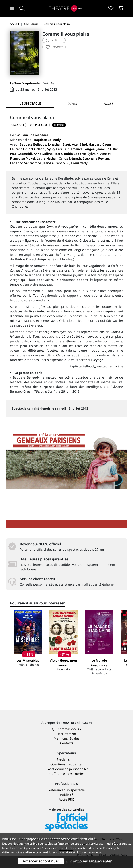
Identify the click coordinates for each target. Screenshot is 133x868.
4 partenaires (32, 848)
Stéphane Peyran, (96, 158)
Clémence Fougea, (82, 149)
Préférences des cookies (66, 774)
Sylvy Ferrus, (57, 149)
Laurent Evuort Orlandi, (28, 149)
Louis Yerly (79, 163)
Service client (66, 759)
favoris (55, 47)
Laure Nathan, (48, 158)
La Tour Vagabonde (25, 83)
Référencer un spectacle (66, 790)
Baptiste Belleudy (47, 140)
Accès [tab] (109, 104)
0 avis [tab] (72, 104)
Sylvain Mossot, (100, 154)
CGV (48, 769)
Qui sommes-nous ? (67, 729)
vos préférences (104, 848)
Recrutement (66, 734)
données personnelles (72, 769)
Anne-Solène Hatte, (48, 154)
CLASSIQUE (18, 125)
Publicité (67, 795)
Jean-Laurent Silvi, (56, 163)
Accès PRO (67, 799)
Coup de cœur (39, 125)
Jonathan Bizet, (59, 144)
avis (52, 40)
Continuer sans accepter (91, 861)
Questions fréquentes (67, 764)
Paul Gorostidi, (21, 154)
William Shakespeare (32, 135)
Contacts (67, 743)
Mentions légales (66, 738)
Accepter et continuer (41, 861)
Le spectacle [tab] (30, 103)
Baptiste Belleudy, (33, 144)
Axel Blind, (80, 144)
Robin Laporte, (75, 154)
